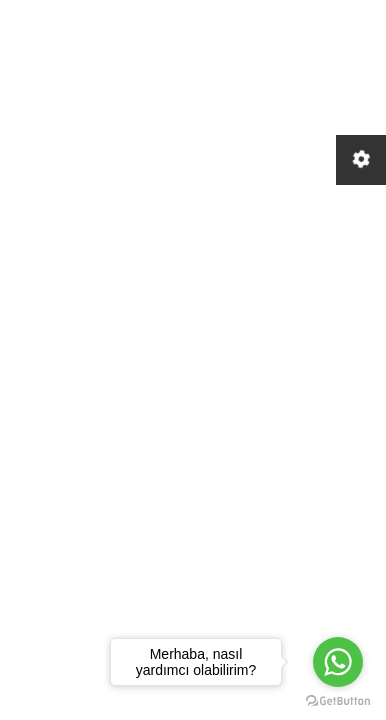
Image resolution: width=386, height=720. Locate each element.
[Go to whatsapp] (338, 662)
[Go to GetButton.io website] (338, 700)
